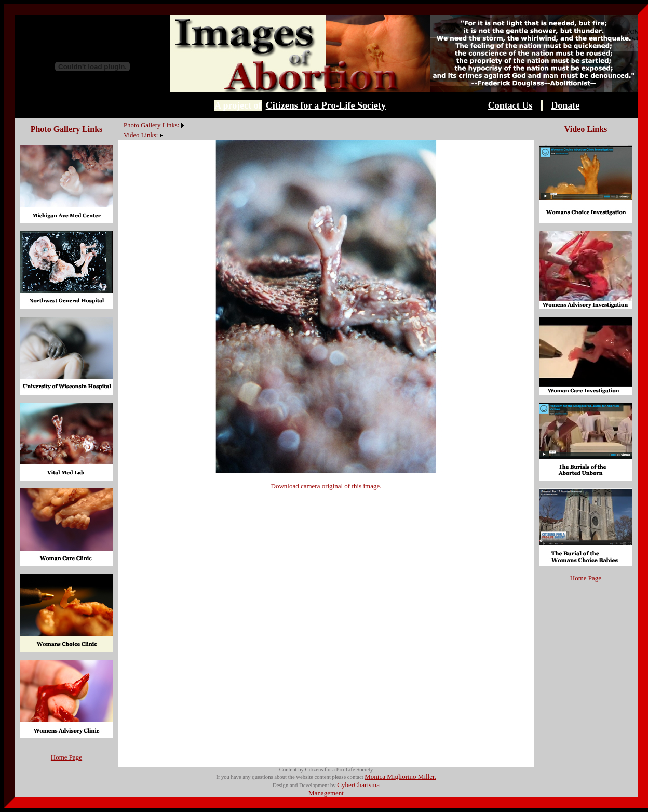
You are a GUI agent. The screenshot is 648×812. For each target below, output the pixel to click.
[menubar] (152, 129)
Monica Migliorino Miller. (400, 776)
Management (326, 793)
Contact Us (510, 105)
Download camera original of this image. (326, 486)
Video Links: (141, 135)
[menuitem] (121, 119)
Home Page (66, 757)
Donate (565, 105)
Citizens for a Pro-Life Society (326, 105)
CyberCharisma (358, 785)
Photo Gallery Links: (151, 125)
